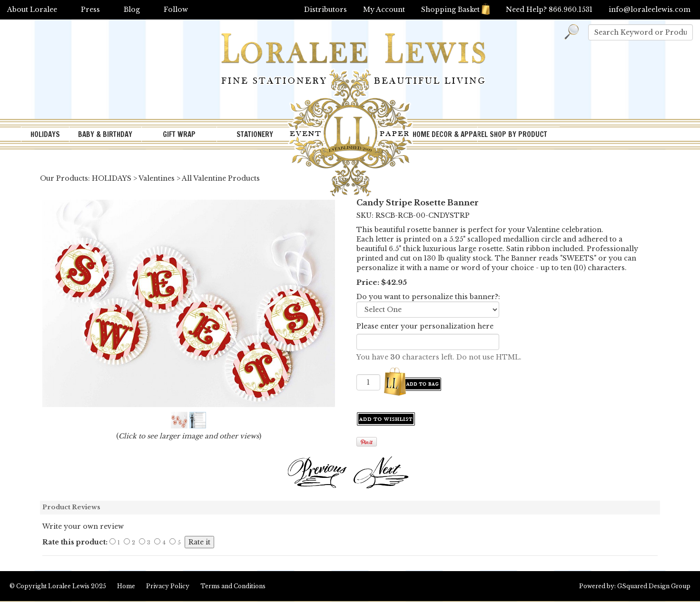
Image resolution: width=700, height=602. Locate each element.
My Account (384, 10)
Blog (132, 10)
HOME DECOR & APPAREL (445, 134)
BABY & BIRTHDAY (105, 134)
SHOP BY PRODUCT (518, 134)
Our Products (64, 178)
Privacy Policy (168, 586)
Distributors (325, 10)
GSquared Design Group (654, 586)
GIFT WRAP (179, 134)
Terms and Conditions (233, 586)
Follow (176, 10)
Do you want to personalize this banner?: (428, 297)
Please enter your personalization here (425, 326)
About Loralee (32, 10)
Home (126, 586)
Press (90, 10)
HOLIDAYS (45, 134)
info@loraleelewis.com (650, 10)
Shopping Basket (455, 10)
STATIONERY (255, 134)
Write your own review (83, 526)
